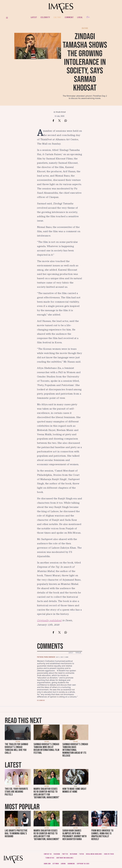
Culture (57, 17)
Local (80, 17)
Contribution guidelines (65, 858)
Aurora (63, 864)
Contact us (48, 854)
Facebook (57, 854)
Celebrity (45, 17)
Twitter (65, 854)
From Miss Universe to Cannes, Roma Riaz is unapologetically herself (102, 835)
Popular (78, 653)
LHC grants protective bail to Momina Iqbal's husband (16, 833)
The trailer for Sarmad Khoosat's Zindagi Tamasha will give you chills (16, 749)
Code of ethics (109, 854)
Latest (34, 17)
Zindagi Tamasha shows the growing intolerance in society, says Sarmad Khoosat (85, 62)
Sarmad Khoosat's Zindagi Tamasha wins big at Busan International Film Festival (46, 749)
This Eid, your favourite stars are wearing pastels (16, 792)
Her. (88, 17)
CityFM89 (56, 864)
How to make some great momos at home (74, 790)
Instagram (74, 854)
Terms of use (50, 858)
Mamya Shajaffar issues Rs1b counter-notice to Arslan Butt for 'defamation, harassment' (47, 793)
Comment (69, 17)
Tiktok (81, 854)
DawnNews (71, 864)
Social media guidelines (94, 854)
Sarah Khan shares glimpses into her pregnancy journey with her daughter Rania (74, 835)
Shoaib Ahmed (61, 112)
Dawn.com (47, 864)
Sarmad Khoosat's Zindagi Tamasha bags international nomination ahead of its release (75, 750)
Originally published (49, 620)
